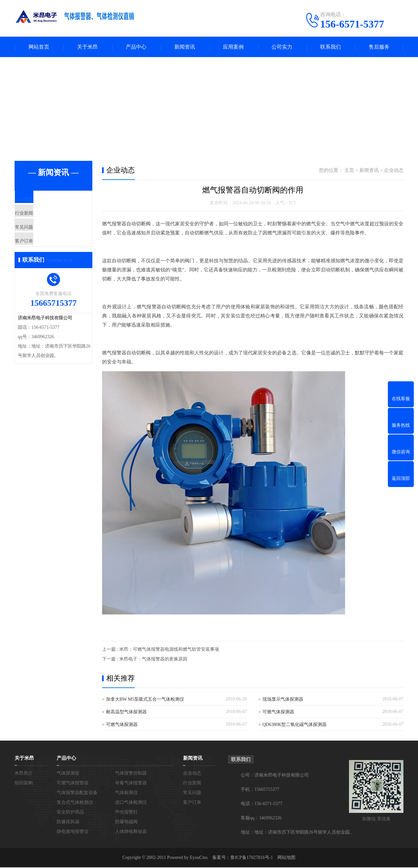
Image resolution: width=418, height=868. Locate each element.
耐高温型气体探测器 (126, 713)
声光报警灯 (126, 813)
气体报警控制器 (131, 774)
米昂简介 (24, 774)
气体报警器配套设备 (77, 793)
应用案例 (233, 47)
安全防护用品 (70, 813)
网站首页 (39, 47)
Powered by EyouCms (187, 858)
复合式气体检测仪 (75, 803)
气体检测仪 (126, 793)
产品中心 (136, 47)
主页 (349, 171)
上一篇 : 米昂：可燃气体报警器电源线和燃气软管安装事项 (161, 650)
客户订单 (40, 258)
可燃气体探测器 (278, 713)
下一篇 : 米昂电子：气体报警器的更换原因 (145, 660)
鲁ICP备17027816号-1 (252, 858)
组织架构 (24, 784)
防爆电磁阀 (126, 822)
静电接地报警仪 (73, 832)
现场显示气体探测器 (283, 700)
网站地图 (286, 858)
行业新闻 (40, 220)
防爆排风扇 (68, 822)
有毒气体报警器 (131, 784)
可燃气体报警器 (73, 784)
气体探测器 (68, 774)
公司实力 (282, 47)
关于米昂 (87, 47)
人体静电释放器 (131, 832)
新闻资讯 (185, 47)
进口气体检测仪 (131, 803)
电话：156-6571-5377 (261, 804)
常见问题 (40, 239)
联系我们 (331, 47)
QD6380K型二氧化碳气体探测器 (295, 725)
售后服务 (379, 47)
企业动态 (40, 201)
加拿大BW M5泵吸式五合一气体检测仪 (145, 700)
